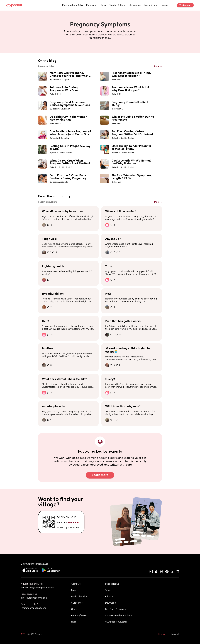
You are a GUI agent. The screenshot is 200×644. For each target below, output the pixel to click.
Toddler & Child (117, 5)
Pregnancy (92, 5)
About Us (76, 584)
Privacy (109, 597)
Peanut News (112, 584)
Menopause (135, 5)
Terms (108, 590)
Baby (103, 5)
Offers (74, 609)
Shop (74, 622)
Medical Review (80, 597)
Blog (74, 590)
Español (175, 634)
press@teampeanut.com (34, 598)
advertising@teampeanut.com (37, 588)
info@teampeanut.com (33, 608)
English (162, 634)
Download (111, 603)
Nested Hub (151, 5)
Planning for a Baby (73, 5)
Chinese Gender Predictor (119, 616)
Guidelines (77, 603)
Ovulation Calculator (116, 622)
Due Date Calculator (116, 609)
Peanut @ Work (79, 616)
